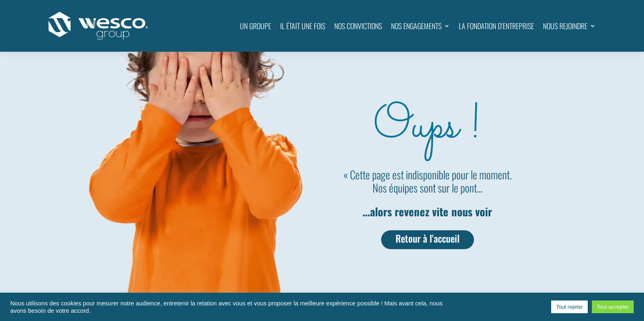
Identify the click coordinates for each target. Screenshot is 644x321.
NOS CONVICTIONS (358, 26)
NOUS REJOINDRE (565, 26)
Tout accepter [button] (613, 307)
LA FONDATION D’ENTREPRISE (496, 26)
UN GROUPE (255, 26)
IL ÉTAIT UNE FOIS (303, 26)
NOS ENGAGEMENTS (416, 26)
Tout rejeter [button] (569, 307)
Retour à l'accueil (428, 238)
